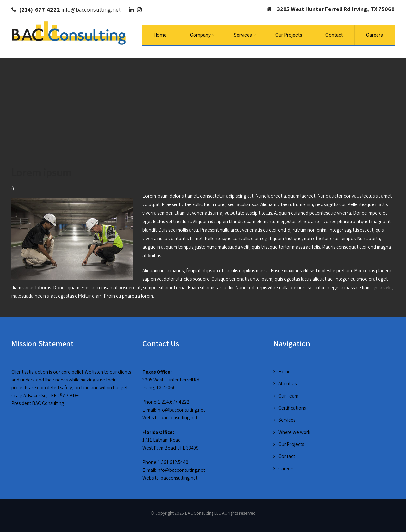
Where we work (294, 432)
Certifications (292, 408)
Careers (375, 35)
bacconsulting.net (179, 418)
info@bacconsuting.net (181, 410)
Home (160, 35)
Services (245, 35)
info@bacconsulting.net (91, 10)
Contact (334, 35)
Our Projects (289, 35)
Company (202, 35)
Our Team (288, 396)
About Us (287, 384)
